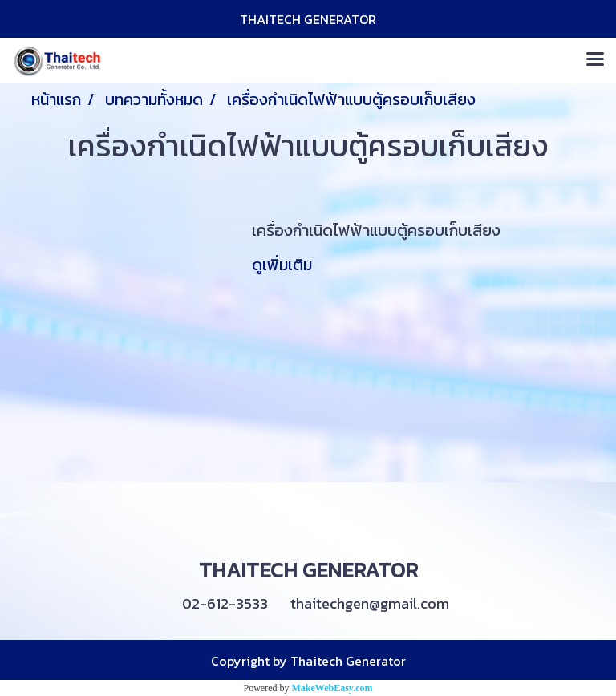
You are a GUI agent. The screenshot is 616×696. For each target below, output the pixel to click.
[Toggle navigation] (595, 60)
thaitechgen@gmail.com (370, 603)
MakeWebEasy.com (332, 688)
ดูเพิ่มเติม (284, 265)
